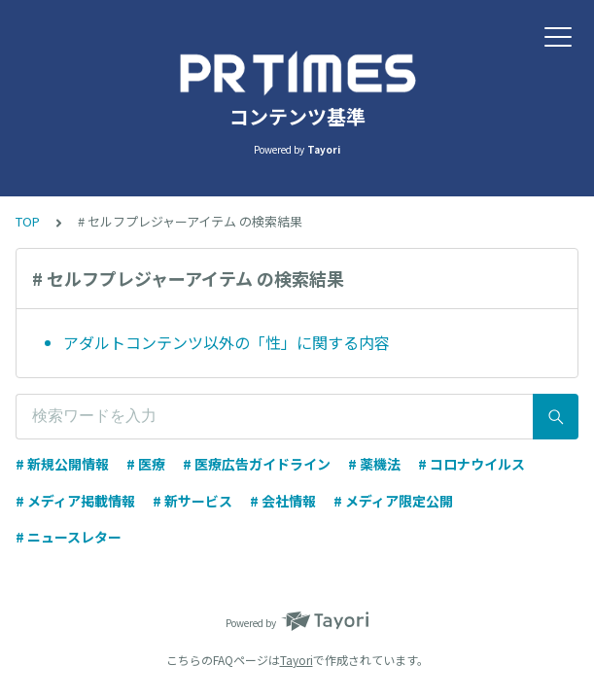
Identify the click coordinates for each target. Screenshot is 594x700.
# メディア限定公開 (393, 501)
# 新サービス (192, 501)
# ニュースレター (69, 537)
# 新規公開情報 (62, 464)
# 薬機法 (374, 464)
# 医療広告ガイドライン (257, 464)
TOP (28, 221)
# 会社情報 (283, 501)
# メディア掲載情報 (75, 501)
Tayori (297, 660)
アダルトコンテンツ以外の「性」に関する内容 (227, 342)
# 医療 (146, 464)
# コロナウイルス (472, 464)
